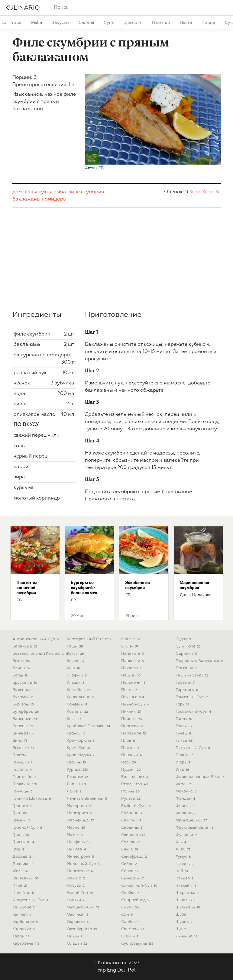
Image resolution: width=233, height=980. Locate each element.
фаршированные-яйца (201, 777)
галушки (23, 762)
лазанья (78, 777)
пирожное (134, 733)
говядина (26, 784)
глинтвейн (25, 777)
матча (75, 835)
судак (184, 639)
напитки (161, 23)
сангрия (132, 820)
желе (21, 871)
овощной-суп (84, 907)
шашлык (187, 900)
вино (20, 741)
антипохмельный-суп (36, 639)
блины (22, 668)
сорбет (131, 922)
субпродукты (138, 944)
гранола (23, 813)
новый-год (81, 893)
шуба (184, 915)
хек (182, 842)
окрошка (78, 922)
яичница (187, 936)
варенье (24, 726)
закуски (60, 23)
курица (78, 770)
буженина (25, 690)
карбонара (26, 922)
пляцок (131, 748)
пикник (132, 712)
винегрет (24, 733)
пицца (208, 23)
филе (74, 192)
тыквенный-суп (194, 748)
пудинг (132, 770)
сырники (187, 654)
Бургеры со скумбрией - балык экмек (84, 588)
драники (24, 864)
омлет (130, 646)
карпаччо (24, 929)
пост (129, 762)
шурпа (185, 922)
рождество (135, 784)
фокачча (187, 791)
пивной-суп (136, 704)
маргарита (80, 813)
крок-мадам (81, 755)
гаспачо (23, 770)
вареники (25, 719)
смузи (131, 907)
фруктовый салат (195, 828)
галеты (22, 755)
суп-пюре (189, 646)
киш (74, 668)
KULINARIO (23, 8)
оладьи (78, 944)
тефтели (186, 683)
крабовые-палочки (89, 726)
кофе (75, 719)
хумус (184, 857)
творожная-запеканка (200, 661)
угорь (183, 762)
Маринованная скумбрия (195, 585)
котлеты (78, 712)
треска (185, 726)
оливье (132, 639)
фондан (186, 799)
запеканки (26, 878)
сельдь (131, 842)
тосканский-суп (194, 712)
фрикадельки (192, 820)
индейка (24, 893)
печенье (133, 697)
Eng (112, 970)
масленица (81, 820)
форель (186, 806)
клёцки (76, 683)
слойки (131, 893)
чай (183, 871)
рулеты (132, 799)
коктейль (79, 690)
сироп (130, 871)
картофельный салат (90, 639)
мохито (77, 878)
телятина (188, 668)
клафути (77, 675)
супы (109, 23)
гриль (21, 835)
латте (75, 791)
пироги (132, 719)
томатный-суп (193, 697)
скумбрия (92, 192)
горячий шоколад (32, 799)
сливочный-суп (140, 886)
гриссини (24, 842)
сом (128, 915)
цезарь (185, 864)
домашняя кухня (32, 192)
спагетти (133, 929)
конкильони (81, 697)
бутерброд (26, 712)
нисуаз (76, 886)
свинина (134, 835)
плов (129, 741)
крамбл (77, 733)
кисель (76, 661)
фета (184, 784)
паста (186, 23)
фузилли (187, 835)
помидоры (54, 199)
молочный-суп (84, 864)
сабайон (132, 813)
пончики (132, 755)
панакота (133, 654)
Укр (102, 970)
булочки (24, 697)
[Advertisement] (117, 259)
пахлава (132, 668)
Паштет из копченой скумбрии (27, 588)
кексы (76, 654)
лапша (77, 784)
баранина (25, 646)
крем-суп (79, 748)
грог (19, 849)
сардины (133, 828)
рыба (37, 23)
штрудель (189, 907)
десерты (133, 23)
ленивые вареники (88, 799)
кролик (77, 762)
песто (130, 690)
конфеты (78, 704)
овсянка (78, 915)
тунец (184, 733)
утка (183, 770)
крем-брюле (81, 741)
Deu (122, 970)
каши (76, 646)
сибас (130, 864)
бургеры (24, 704)
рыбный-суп (137, 806)
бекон (22, 661)
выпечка (25, 748)
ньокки (76, 900)
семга (131, 849)
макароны (80, 806)
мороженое (81, 871)
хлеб (184, 849)
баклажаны (26, 199)
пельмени (134, 683)
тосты (185, 719)
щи (181, 929)
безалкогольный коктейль (41, 654)
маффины (79, 842)
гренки (22, 820)
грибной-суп (28, 828)
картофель (27, 944)
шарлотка (188, 893)
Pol (132, 970)
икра (21, 886)
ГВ (101, 168)
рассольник (135, 777)
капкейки (24, 915)
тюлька (185, 755)
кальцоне (24, 907)
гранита (23, 806)
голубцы (23, 791)
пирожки (133, 726)
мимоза (77, 849)
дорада (23, 857)
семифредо (135, 857)
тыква (185, 741)
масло (77, 828)
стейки (131, 936)
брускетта (26, 683)
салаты (86, 23)
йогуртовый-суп (31, 900)
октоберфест (83, 929)
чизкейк (187, 886)
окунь (75, 936)
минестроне (81, 857)
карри (21, 936)
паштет (132, 675)
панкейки (133, 661)
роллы (131, 791)
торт (183, 704)
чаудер (185, 878)
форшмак (188, 813)
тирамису (188, 690)
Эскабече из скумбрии (138, 585)
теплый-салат (193, 675)
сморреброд (136, 900)
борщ (20, 675)
